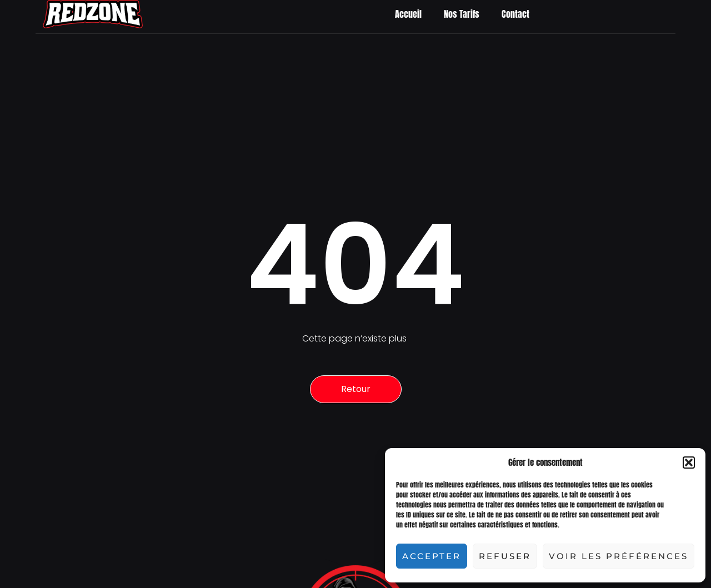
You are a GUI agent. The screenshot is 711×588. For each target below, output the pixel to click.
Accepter (432, 556)
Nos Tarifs (462, 14)
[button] (689, 463)
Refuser (505, 556)
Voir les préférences (619, 556)
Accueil (408, 14)
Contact (515, 14)
